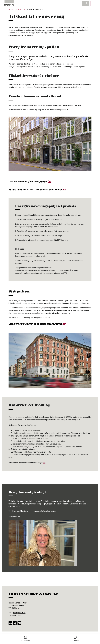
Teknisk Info (20, 9)
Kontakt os (13, 516)
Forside (11, 9)
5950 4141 (16, 608)
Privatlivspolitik (15, 615)
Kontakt (76, 639)
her (49, 182)
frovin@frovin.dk (19, 613)
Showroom (26, 639)
